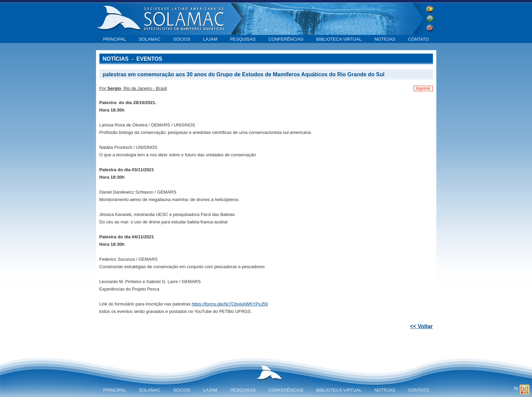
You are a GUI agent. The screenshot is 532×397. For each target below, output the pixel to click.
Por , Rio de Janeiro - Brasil (133, 88)
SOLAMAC (150, 39)
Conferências (286, 39)
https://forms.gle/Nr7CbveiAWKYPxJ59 (230, 304)
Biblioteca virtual (339, 39)
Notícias (385, 39)
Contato (419, 39)
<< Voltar (421, 326)
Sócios (182, 39)
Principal (115, 39)
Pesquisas (243, 39)
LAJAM (210, 39)
